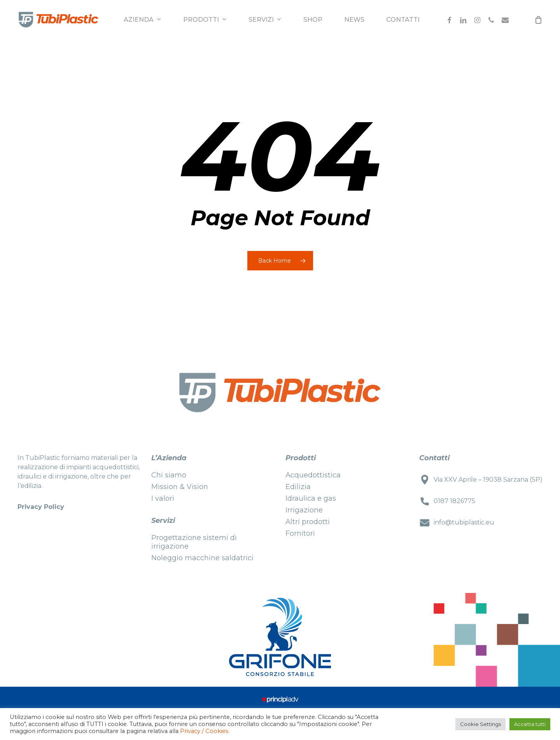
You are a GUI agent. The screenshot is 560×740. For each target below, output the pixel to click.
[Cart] (538, 20)
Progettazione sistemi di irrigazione (194, 542)
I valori (163, 498)
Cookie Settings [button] (480, 724)
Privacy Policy (41, 507)
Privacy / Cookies (204, 731)
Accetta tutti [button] (530, 724)
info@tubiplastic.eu (464, 522)
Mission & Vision (180, 487)
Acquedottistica (313, 475)
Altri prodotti (308, 522)
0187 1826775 (454, 501)
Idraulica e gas (311, 498)
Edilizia (298, 487)
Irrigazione (304, 510)
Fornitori (300, 533)
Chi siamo (169, 475)
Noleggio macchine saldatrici (202, 558)
